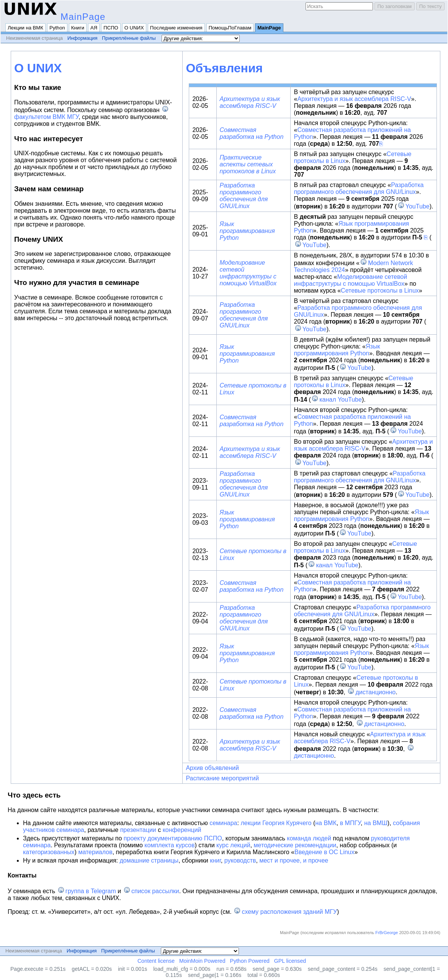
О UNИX (134, 28)
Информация (82, 38)
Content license (156, 961)
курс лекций (233, 845)
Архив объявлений (212, 768)
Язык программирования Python (247, 231)
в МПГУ (350, 823)
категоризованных (49, 852)
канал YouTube (341, 400)
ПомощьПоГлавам (230, 28)
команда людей (309, 838)
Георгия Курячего (287, 823)
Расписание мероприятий (222, 778)
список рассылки (155, 891)
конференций (182, 830)
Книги (78, 28)
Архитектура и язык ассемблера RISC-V (250, 102)
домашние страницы (149, 860)
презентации (138, 830)
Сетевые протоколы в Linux (380, 291)
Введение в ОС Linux (325, 852)
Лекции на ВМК (25, 28)
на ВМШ (376, 823)
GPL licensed (290, 961)
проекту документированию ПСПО (173, 838)
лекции (250, 823)
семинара (223, 823)
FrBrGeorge (387, 933)
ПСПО (111, 28)
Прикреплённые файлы (129, 38)
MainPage (83, 17)
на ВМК (326, 823)
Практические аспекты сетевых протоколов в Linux (248, 164)
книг (215, 860)
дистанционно (376, 692)
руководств (240, 860)
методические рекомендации (295, 845)
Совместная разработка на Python (252, 133)
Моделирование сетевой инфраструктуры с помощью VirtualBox (248, 273)
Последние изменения (176, 28)
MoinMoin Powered (202, 961)
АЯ (94, 28)
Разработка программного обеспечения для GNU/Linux (244, 196)
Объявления (224, 68)
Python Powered (250, 961)
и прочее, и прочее (301, 860)
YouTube (418, 206)
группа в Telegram (91, 891)
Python (57, 28)
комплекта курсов (169, 845)
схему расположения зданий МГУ (289, 912)
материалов (95, 852)
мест (266, 860)
